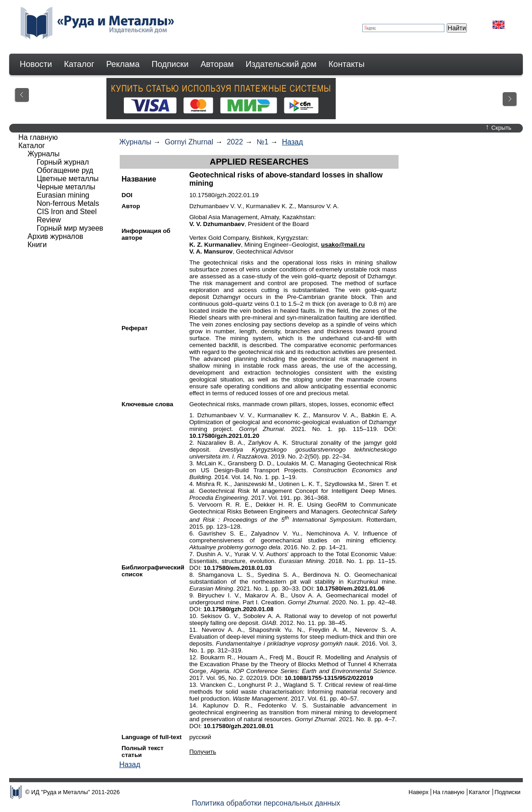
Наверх (419, 792)
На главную (38, 137)
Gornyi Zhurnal (189, 142)
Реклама (123, 64)
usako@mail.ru (343, 245)
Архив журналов (55, 236)
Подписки (170, 64)
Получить (203, 752)
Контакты (346, 64)
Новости (36, 64)
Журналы (135, 142)
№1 (262, 142)
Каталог (79, 64)
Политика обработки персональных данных (266, 803)
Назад (293, 142)
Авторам (217, 64)
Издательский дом (281, 64)
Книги (37, 245)
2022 (235, 142)
